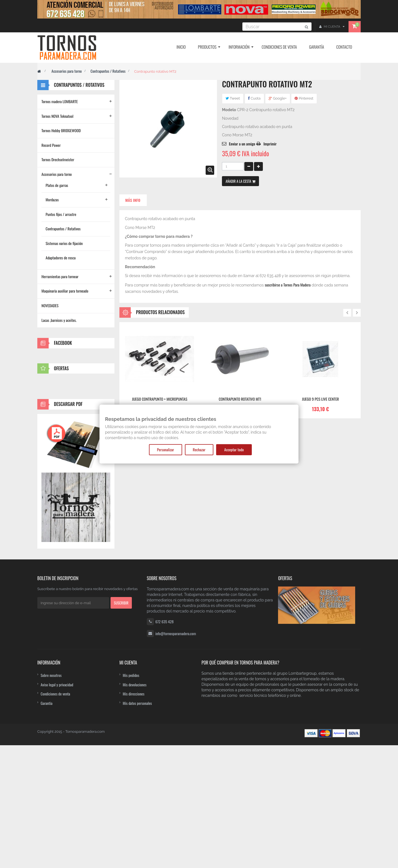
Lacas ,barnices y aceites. (59, 320)
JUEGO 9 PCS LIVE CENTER (321, 399)
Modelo (229, 110)
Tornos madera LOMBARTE (60, 101)
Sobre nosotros (51, 798)
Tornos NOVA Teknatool (57, 116)
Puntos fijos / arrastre (61, 214)
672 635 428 (164, 744)
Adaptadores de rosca (61, 258)
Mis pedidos (131, 798)
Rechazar (199, 449)
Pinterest (304, 98)
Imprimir (270, 144)
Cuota (254, 98)
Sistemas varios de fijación (64, 243)
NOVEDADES (50, 305)
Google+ (278, 98)
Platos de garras (57, 185)
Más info (133, 200)
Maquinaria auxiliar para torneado (65, 291)
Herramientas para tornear (60, 276)
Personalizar (165, 449)
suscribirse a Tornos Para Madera (288, 285)
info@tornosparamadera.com (176, 756)
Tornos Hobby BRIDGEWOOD (61, 130)
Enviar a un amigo (242, 144)
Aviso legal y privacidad (57, 807)
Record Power (51, 145)
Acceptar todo (234, 449)
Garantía (47, 826)
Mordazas (52, 200)
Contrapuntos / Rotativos (108, 71)
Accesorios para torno (67, 71)
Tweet (233, 98)
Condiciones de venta (55, 816)
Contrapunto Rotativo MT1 (240, 399)
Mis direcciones (134, 816)
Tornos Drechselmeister (58, 159)
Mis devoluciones (135, 807)
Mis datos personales (137, 826)
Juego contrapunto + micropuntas (159, 399)
